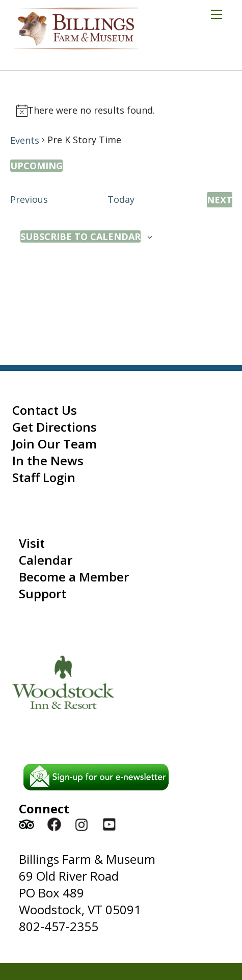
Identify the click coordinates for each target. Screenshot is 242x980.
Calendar (46, 560)
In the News (48, 460)
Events (25, 140)
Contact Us (45, 410)
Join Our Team (55, 444)
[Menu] (221, 14)
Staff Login (44, 477)
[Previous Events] (29, 200)
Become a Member (74, 577)
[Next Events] (220, 200)
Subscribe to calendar (80, 236)
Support (43, 593)
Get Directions (55, 427)
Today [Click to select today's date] (121, 199)
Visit (32, 543)
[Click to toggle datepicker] (36, 166)
